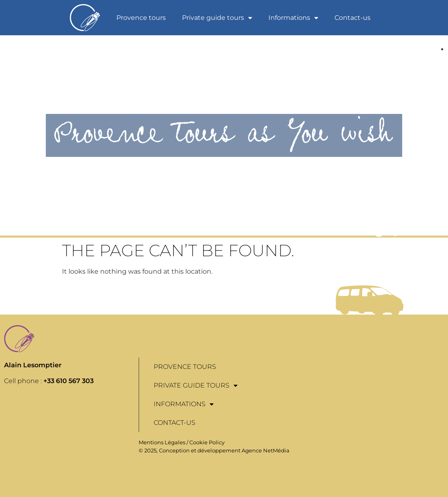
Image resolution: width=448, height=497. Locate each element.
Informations (293, 18)
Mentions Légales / (164, 442)
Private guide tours (217, 18)
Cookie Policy (207, 442)
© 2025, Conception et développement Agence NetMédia (214, 450)
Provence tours (141, 18)
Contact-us (353, 18)
